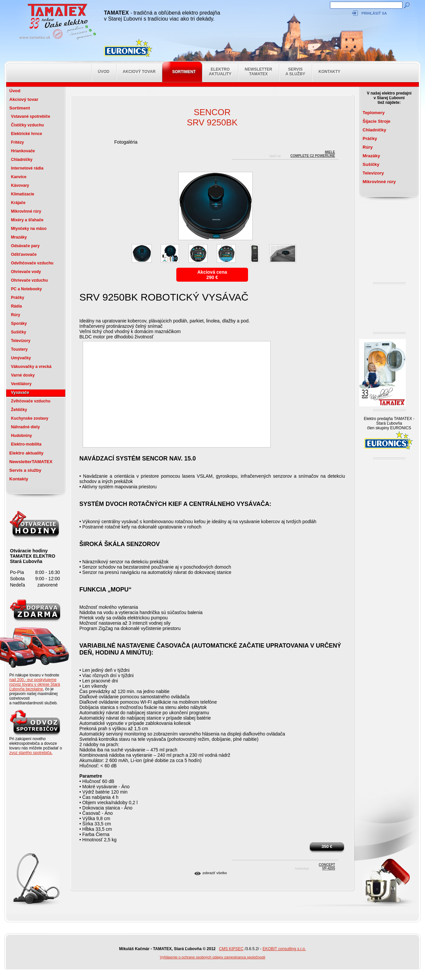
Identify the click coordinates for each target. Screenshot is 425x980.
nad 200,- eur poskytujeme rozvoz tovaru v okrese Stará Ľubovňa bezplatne (35, 684)
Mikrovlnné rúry (26, 211)
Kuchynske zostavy (30, 418)
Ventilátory (21, 384)
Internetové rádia (27, 168)
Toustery (19, 349)
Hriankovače (23, 151)
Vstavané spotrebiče (31, 116)
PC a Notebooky (26, 289)
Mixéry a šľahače (27, 220)
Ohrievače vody (26, 272)
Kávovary (20, 185)
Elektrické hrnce (27, 134)
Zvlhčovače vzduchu (31, 401)
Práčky (18, 298)
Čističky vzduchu (27, 125)
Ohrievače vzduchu (29, 280)
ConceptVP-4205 (327, 866)
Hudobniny (21, 436)
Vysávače (20, 392)
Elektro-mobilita (26, 444)
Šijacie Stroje (377, 121)
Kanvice (19, 177)
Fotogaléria (126, 142)
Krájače (18, 203)
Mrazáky (19, 237)
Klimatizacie (23, 194)
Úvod (104, 72)
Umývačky (21, 358)
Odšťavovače (24, 254)
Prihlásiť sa (374, 13)
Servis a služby (296, 72)
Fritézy (17, 142)
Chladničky (22, 160)
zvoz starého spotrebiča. (31, 753)
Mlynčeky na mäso (29, 229)
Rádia (16, 306)
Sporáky (19, 323)
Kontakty (329, 72)
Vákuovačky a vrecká (31, 367)
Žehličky (19, 410)
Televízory (21, 341)
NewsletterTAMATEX (258, 72)
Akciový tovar (139, 72)
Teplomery (374, 113)
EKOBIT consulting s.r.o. (284, 949)
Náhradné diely (25, 427)
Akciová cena (212, 272)
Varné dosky (23, 375)
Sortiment (184, 72)
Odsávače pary (25, 246)
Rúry (16, 315)
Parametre (91, 776)
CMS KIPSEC (231, 949)
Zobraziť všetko (215, 873)
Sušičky (19, 332)
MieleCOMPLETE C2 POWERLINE (313, 153)
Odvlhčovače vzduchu (32, 263)
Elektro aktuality (220, 72)
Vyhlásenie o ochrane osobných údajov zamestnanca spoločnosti (212, 957)
